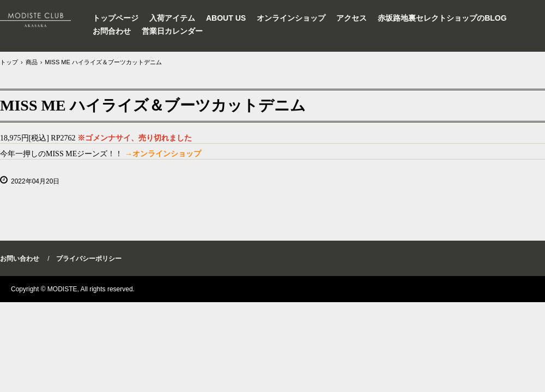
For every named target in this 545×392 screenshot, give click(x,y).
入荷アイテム (172, 18)
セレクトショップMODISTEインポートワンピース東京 (42, 19)
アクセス (352, 18)
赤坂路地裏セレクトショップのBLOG (442, 18)
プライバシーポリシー (89, 259)
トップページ (116, 18)
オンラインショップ (291, 18)
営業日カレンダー (172, 31)
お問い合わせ (20, 259)
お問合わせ (112, 31)
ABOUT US (226, 18)
